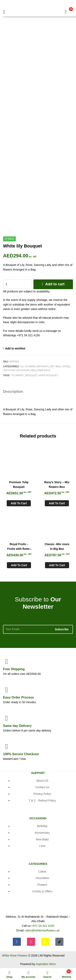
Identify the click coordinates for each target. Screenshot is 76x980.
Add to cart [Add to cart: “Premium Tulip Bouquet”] (19, 503)
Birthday (43, 366)
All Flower (28, 366)
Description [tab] (13, 392)
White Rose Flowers (15, 956)
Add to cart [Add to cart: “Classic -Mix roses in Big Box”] (57, 565)
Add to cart (55, 284)
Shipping (14, 669)
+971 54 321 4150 (43, 926)
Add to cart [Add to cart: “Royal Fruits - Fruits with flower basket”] (19, 565)
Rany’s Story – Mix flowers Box (57, 485)
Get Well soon (60, 366)
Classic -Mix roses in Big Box (57, 546)
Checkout (21, 754)
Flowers (17, 375)
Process (18, 697)
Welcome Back (41, 370)
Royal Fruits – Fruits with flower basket (19, 547)
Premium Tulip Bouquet (19, 485)
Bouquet (31, 375)
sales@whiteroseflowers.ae (42, 930)
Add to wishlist (15, 348)
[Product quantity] (17, 284)
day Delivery (17, 726)
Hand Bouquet (49, 375)
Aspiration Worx (46, 964)
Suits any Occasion (16, 370)
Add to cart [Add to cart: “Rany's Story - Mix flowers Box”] (57, 503)
